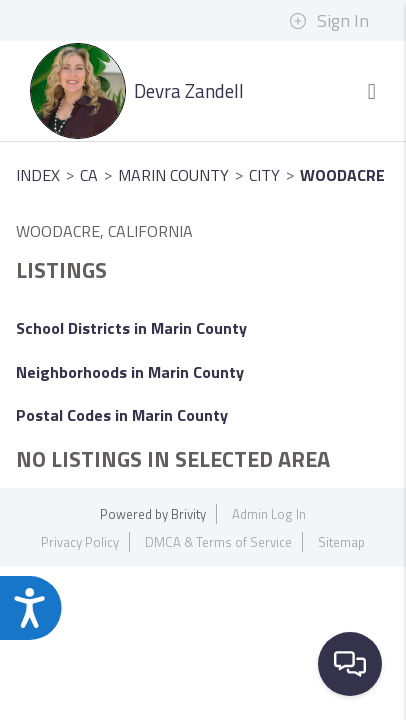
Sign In (329, 21)
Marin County (173, 175)
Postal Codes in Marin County (122, 415)
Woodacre (342, 175)
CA (89, 175)
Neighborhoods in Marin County (130, 372)
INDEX (38, 175)
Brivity (188, 514)
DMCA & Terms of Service (218, 542)
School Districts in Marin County (131, 328)
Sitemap (341, 542)
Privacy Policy (80, 542)
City (264, 175)
